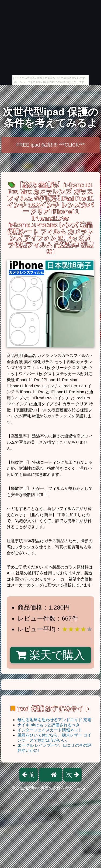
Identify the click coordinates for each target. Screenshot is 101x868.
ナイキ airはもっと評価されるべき (49, 725)
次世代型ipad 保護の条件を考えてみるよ (50, 117)
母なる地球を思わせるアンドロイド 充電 (54, 720)
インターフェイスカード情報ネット (50, 730)
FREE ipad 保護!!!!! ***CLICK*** (50, 145)
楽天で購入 (50, 655)
